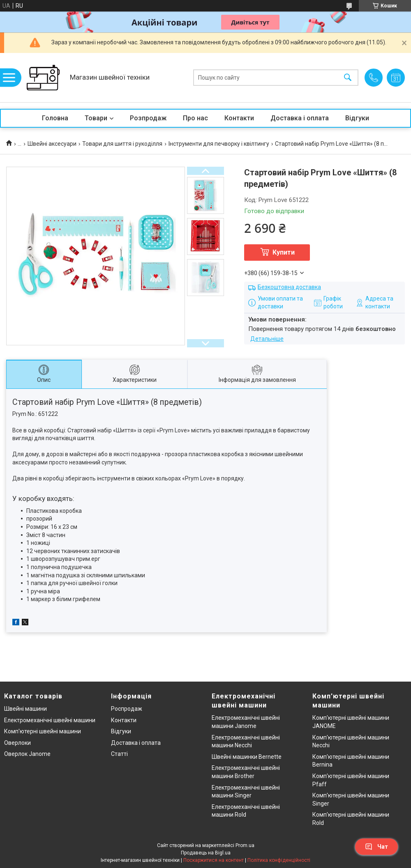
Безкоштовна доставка (289, 287)
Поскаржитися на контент (214, 860)
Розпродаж (148, 118)
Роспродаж (127, 709)
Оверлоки (17, 743)
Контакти (239, 118)
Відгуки (357, 118)
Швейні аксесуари (52, 144)
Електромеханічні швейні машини (50, 720)
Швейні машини (25, 709)
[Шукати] (348, 78)
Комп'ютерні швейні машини (43, 731)
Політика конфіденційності (279, 860)
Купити (284, 252)
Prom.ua (245, 845)
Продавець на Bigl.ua (206, 853)
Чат (376, 847)
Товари (96, 118)
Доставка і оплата (300, 118)
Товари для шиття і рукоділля (122, 144)
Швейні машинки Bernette (247, 757)
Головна (55, 118)
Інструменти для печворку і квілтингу (219, 144)
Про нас (195, 118)
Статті (119, 754)
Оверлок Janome (27, 754)
